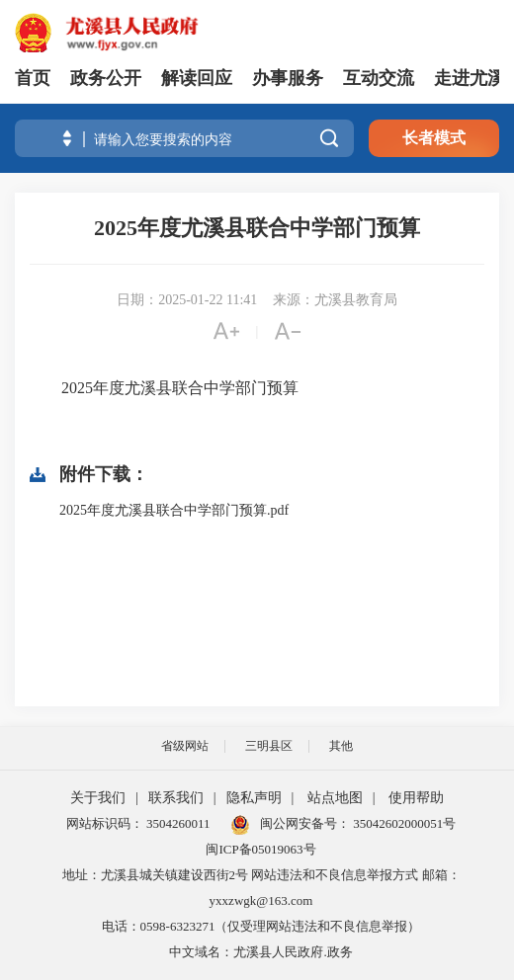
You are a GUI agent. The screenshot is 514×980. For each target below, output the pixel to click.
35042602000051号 (404, 823)
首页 (33, 78)
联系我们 (176, 798)
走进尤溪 (470, 78)
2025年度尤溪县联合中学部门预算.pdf (174, 510)
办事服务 (288, 78)
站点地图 (335, 798)
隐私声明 (254, 798)
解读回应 (197, 78)
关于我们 (98, 798)
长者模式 (434, 138)
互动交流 (379, 78)
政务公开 (106, 78)
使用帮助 (416, 798)
